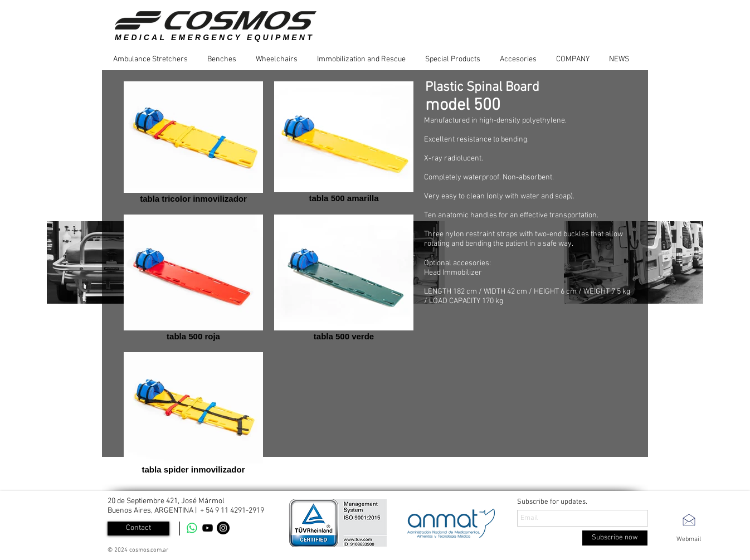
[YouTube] (208, 528)
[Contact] (138, 529)
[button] (155, 59)
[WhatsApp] (192, 528)
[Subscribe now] (615, 538)
